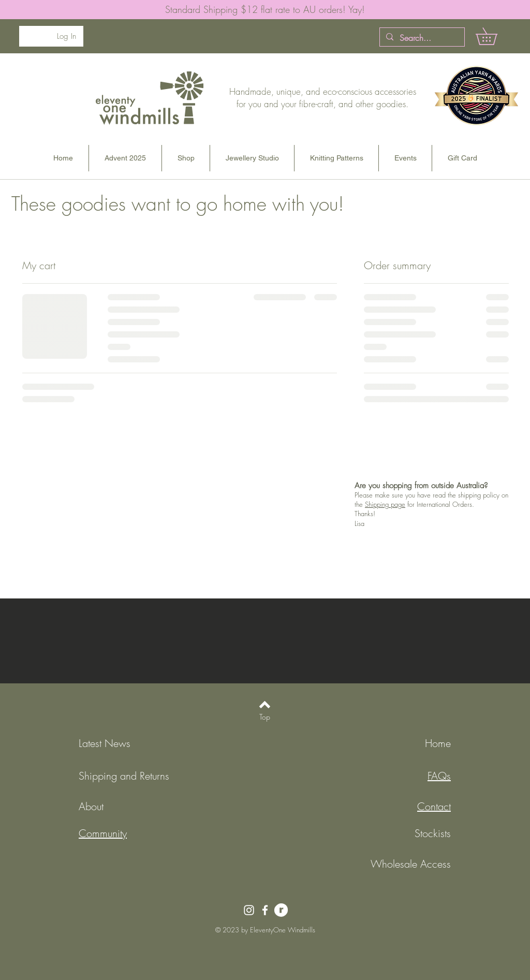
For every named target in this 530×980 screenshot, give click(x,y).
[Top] (265, 717)
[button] (495, 36)
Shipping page (385, 504)
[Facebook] (265, 910)
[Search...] (421, 38)
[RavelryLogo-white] (281, 910)
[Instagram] (249, 910)
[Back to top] (265, 705)
